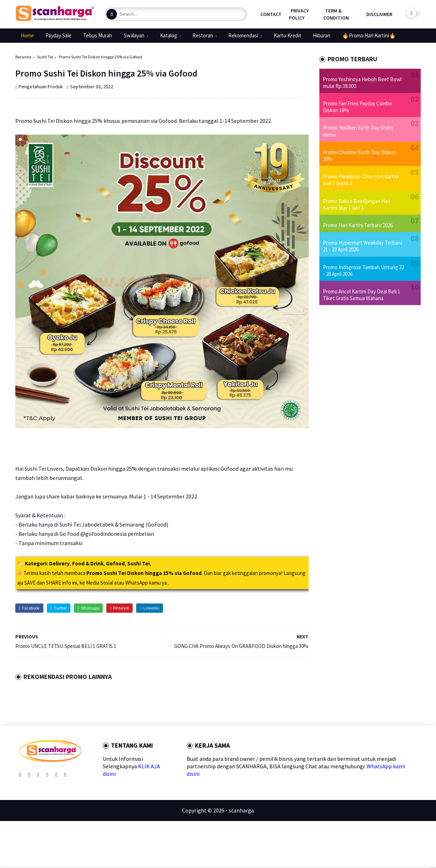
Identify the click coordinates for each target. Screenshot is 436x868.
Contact (271, 14)
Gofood (115, 563)
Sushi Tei (45, 57)
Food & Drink (88, 563)
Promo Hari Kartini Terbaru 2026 (358, 225)
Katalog (169, 35)
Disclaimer (379, 14)
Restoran (203, 35)
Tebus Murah (98, 35)
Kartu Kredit (288, 35)
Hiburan (322, 35)
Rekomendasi (243, 35)
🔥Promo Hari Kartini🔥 (369, 35)
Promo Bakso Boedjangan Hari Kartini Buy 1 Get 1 (357, 204)
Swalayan (134, 35)
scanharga (241, 810)
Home (27, 35)
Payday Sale (59, 35)
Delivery (59, 563)
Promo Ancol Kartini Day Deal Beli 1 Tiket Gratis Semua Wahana (361, 295)
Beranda (23, 57)
